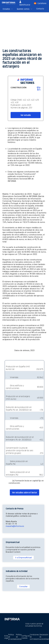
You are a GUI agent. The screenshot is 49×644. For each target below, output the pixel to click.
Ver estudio (26, 115)
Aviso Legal (6, 637)
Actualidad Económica (34, 626)
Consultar (23, 587)
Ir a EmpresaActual (23, 558)
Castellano (42, 3)
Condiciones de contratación (35, 637)
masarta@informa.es (15, 526)
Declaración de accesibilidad (44, 637)
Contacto (40, 9)
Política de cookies (19, 637)
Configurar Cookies (26, 637)
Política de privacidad (12, 637)
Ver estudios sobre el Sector (24, 493)
